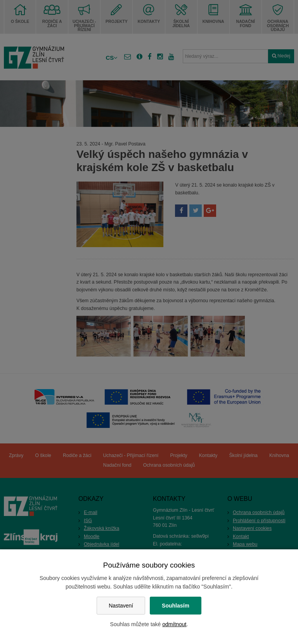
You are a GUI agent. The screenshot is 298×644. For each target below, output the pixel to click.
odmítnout (174, 624)
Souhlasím (176, 606)
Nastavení (121, 606)
